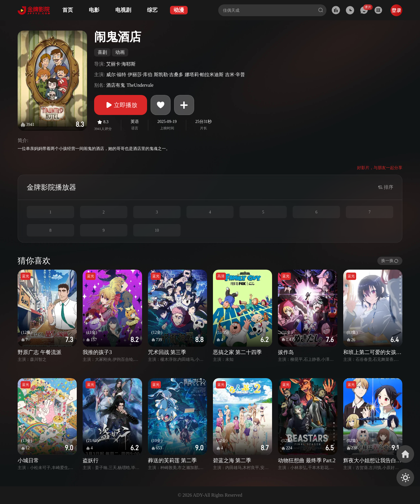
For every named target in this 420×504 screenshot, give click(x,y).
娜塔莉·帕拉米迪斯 (204, 75)
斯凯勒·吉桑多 (169, 75)
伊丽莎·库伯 (140, 75)
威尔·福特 (116, 75)
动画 (120, 52)
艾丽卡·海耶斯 (121, 64)
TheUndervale (140, 85)
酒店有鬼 (116, 85)
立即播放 (121, 105)
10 (157, 230)
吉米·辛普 (235, 75)
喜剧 (102, 52)
